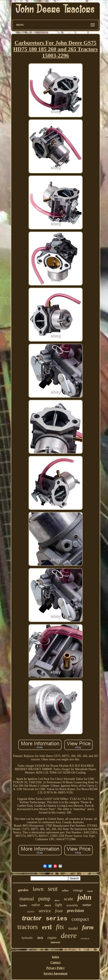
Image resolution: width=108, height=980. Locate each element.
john (84, 897)
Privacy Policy (56, 968)
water (87, 905)
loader (23, 905)
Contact (55, 962)
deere (69, 935)
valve (36, 905)
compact (80, 919)
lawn (38, 889)
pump (44, 899)
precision (76, 911)
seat (53, 889)
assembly (72, 905)
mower (55, 942)
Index (55, 957)
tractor (32, 918)
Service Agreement (55, 974)
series (57, 919)
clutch (48, 905)
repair (90, 891)
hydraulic (27, 938)
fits (60, 927)
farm (88, 927)
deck (40, 938)
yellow (65, 891)
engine (52, 938)
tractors (28, 927)
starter (31, 911)
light (58, 905)
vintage (78, 890)
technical (85, 938)
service (45, 911)
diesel (57, 900)
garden (23, 890)
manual (27, 899)
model (73, 928)
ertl (47, 927)
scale (68, 899)
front (59, 911)
